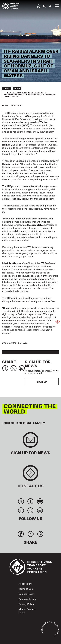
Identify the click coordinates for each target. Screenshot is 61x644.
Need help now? (50, 6)
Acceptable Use (27, 599)
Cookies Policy (27, 594)
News (17, 88)
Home (7, 88)
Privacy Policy (26, 604)
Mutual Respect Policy (27, 610)
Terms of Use (26, 589)
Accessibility (25, 584)
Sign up (42, 382)
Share (9, 362)
